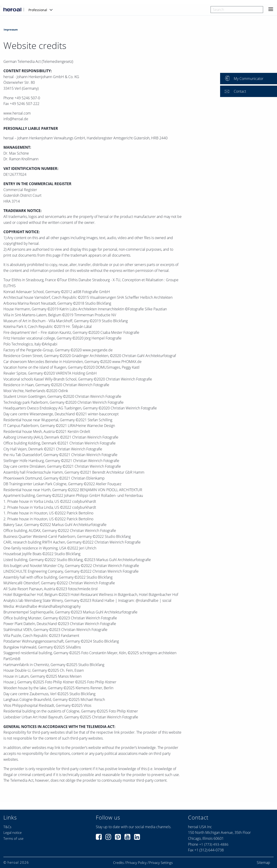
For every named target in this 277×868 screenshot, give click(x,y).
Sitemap (263, 863)
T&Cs (7, 827)
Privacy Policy (136, 863)
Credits (118, 863)
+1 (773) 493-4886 (214, 844)
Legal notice (13, 832)
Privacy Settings (161, 863)
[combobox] (237, 10)
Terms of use (13, 838)
